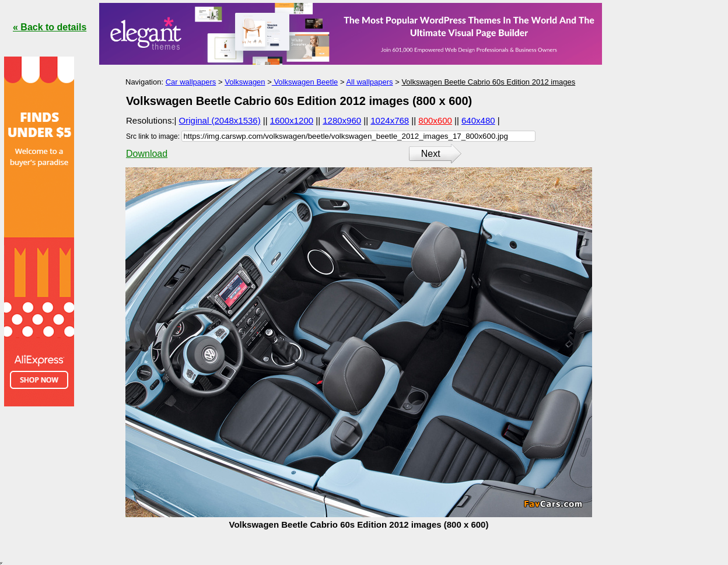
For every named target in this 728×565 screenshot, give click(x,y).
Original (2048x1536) (220, 120)
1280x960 (342, 120)
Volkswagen (245, 82)
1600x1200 (292, 120)
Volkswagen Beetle (305, 82)
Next (431, 154)
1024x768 (390, 120)
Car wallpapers (191, 82)
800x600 (435, 120)
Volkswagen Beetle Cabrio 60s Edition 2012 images (488, 82)
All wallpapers (369, 82)
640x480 (478, 120)
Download (147, 154)
